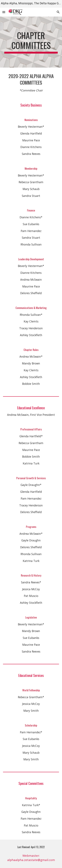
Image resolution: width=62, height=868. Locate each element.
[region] (31, 4)
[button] (4, 12)
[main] (31, 42)
